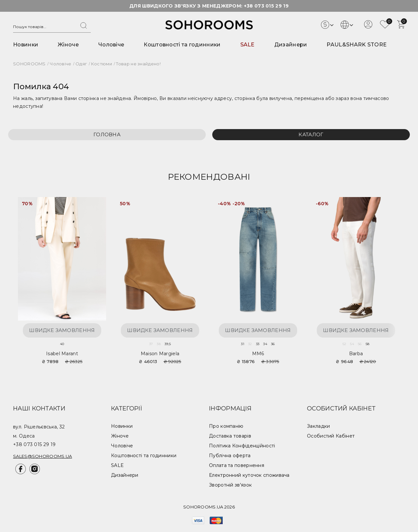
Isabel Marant (62, 354)
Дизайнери (291, 45)
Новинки (26, 45)
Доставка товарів (230, 436)
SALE (248, 45)
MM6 (258, 354)
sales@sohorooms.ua (42, 456)
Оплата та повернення (237, 465)
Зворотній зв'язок (230, 485)
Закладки (318, 426)
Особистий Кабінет (331, 436)
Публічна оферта (230, 456)
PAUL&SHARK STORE (357, 45)
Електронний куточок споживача (249, 475)
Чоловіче (111, 45)
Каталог (311, 134)
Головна (107, 134)
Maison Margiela (160, 354)
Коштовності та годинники (182, 45)
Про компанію (226, 426)
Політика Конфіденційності (242, 446)
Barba (356, 354)
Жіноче (68, 45)
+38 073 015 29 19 (266, 6)
